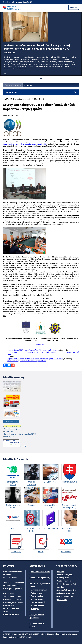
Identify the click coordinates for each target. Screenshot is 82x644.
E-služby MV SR (63, 578)
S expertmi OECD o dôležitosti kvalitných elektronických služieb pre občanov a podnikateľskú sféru (43, 353)
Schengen (35, 608)
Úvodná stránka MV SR (13, 85)
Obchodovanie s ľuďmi (66, 584)
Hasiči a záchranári (39, 602)
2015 (36, 99)
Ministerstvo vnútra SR (40, 572)
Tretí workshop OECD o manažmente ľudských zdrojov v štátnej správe (33, 350)
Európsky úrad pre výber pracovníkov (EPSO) (20, 434)
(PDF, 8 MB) (16, 443)
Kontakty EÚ (9, 437)
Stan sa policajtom (65, 575)
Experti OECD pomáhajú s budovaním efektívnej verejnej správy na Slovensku (35, 359)
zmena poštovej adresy (13, 426)
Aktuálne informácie (23, 99)
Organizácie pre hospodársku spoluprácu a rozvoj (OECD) (25, 144)
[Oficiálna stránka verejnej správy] (26, 2)
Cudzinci (61, 587)
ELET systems (41, 634)
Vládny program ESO (66, 593)
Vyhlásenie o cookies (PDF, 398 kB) (18, 637)
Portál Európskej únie (12, 429)
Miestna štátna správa (66, 590)
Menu (74, 7)
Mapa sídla (52, 634)
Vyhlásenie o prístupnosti (68, 634)
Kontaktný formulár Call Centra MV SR (13, 604)
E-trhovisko (62, 599)
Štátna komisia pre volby (40, 578)
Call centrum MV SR (65, 596)
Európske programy (39, 590)
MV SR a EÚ (28, 85)
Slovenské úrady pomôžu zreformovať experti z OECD (27, 361)
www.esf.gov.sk (41, 344)
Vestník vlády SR (64, 581)
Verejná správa (37, 599)
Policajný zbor (37, 593)
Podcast (61, 572)
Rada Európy (9, 431)
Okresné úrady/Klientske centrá (40, 585)
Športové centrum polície (37, 625)
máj (43, 99)
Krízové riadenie (38, 605)
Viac (5, 73)
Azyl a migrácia (37, 596)
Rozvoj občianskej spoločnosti (37, 616)
